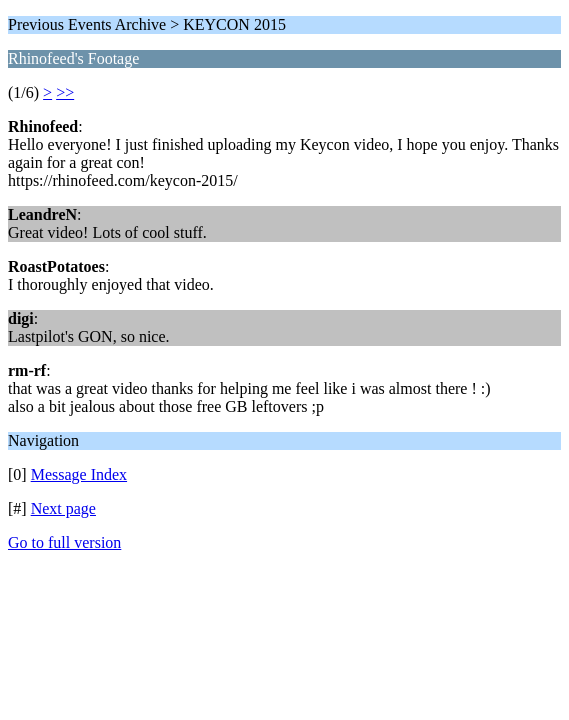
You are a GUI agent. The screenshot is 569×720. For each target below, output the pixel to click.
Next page (63, 508)
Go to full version (64, 542)
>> (65, 92)
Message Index (79, 474)
